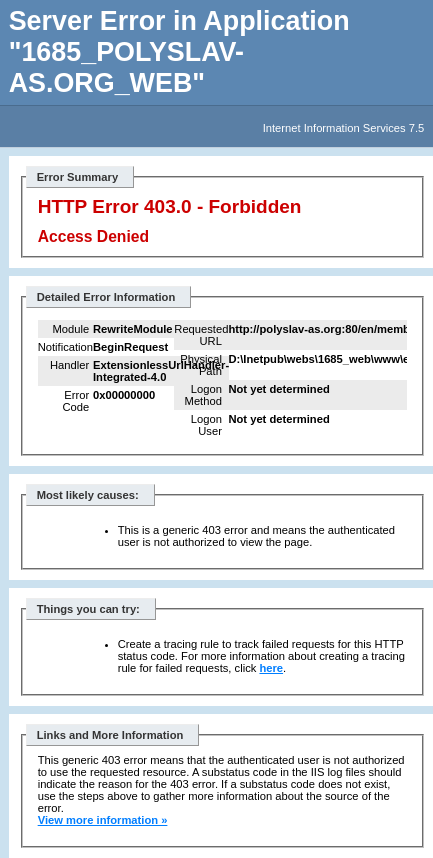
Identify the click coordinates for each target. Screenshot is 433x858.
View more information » (103, 820)
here (271, 668)
